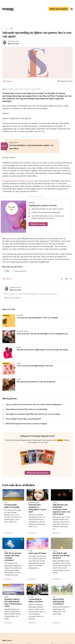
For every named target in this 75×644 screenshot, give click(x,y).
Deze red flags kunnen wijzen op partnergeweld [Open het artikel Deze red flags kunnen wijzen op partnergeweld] (23, 419)
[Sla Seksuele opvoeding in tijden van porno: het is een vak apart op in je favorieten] (7, 81)
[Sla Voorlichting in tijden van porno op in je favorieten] (46, 586)
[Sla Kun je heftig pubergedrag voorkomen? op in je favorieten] (70, 586)
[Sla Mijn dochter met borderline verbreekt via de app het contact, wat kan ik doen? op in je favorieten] (70, 491)
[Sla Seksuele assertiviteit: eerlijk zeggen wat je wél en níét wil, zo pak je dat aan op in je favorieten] (13, 348)
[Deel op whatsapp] (71, 279)
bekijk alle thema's (20, 271)
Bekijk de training (38, 224)
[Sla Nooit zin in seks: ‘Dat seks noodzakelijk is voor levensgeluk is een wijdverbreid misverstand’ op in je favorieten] (13, 332)
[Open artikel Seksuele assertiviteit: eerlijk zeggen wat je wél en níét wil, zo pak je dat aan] (37, 353)
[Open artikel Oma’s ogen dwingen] (37, 559)
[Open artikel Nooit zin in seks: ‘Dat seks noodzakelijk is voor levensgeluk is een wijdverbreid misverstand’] (37, 337)
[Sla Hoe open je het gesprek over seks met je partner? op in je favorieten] (13, 380)
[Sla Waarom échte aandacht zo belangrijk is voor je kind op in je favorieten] (46, 491)
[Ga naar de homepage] (8, 9)
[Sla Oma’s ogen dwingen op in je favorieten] (46, 540)
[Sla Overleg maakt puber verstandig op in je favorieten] (22, 491)
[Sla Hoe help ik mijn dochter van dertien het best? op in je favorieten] (70, 540)
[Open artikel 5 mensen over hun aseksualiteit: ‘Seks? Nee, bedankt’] (37, 321)
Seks (12, 28)
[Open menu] (71, 9)
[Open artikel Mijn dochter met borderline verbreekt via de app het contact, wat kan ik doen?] (62, 512)
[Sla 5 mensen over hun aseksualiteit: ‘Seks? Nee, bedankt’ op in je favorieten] (13, 316)
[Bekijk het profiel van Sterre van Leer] (11, 42)
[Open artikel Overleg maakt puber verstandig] (13, 512)
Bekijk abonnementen (59, 9)
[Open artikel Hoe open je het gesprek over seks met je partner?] (37, 385)
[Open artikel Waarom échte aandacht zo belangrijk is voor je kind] (37, 512)
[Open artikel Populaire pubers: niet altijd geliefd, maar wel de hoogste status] (13, 604)
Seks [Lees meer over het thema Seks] (8, 271)
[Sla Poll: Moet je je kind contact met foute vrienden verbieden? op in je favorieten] (22, 540)
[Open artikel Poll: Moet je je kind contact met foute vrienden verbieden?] (13, 559)
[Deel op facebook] (62, 279)
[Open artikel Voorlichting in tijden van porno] (37, 604)
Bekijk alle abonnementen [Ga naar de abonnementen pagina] (38, 473)
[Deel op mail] (66, 279)
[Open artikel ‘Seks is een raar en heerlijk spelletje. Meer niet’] (37, 369)
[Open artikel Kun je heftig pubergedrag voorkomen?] (62, 604)
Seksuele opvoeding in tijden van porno (18, 181)
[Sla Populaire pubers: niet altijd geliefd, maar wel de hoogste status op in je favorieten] (22, 586)
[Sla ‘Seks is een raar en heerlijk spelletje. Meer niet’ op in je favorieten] (13, 364)
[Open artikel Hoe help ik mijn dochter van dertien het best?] (62, 559)
